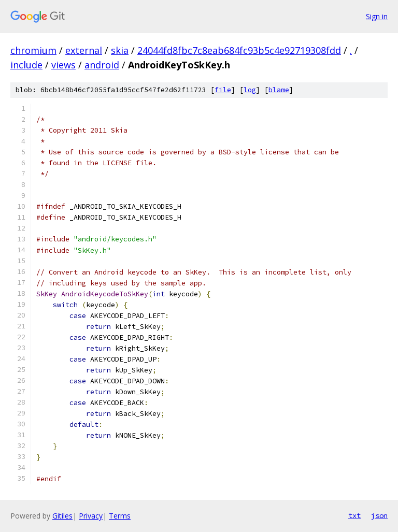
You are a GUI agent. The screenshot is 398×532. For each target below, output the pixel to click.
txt (354, 515)
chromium (33, 50)
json (379, 515)
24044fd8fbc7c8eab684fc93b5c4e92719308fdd (239, 50)
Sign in (377, 16)
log (250, 90)
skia (120, 50)
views (63, 65)
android (102, 65)
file (223, 90)
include (26, 65)
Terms (120, 516)
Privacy (91, 516)
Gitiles (62, 516)
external (84, 50)
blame (279, 90)
